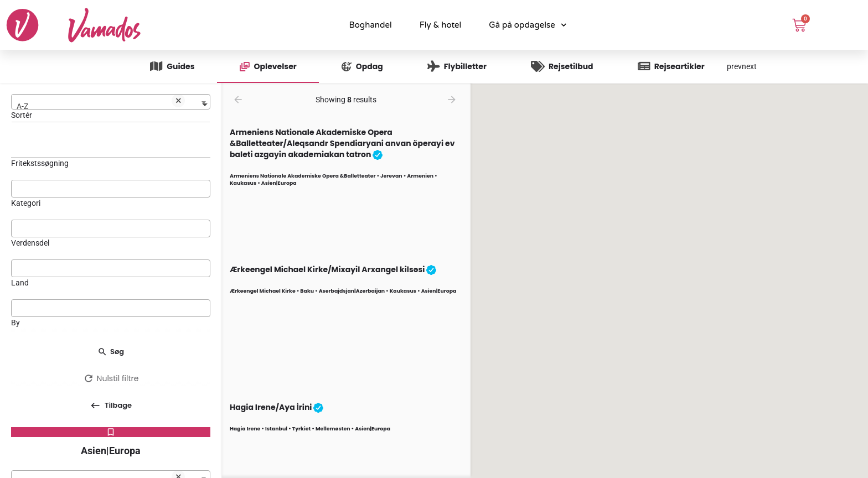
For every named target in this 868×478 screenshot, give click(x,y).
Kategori (26, 203)
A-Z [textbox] (101, 103)
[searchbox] (111, 188)
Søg (111, 352)
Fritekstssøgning (40, 163)
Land (20, 283)
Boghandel (370, 25)
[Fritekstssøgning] (111, 145)
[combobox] (111, 102)
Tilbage (111, 409)
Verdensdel (30, 243)
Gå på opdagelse (528, 25)
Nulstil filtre (111, 378)
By (15, 323)
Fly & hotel (441, 25)
